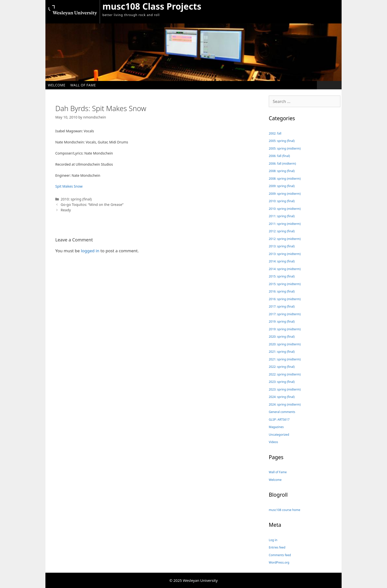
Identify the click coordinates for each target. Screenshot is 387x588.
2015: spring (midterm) (285, 284)
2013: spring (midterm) (285, 254)
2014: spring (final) (282, 261)
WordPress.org (279, 562)
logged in (90, 251)
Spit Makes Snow (69, 186)
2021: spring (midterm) (285, 359)
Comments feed (280, 555)
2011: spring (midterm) (285, 224)
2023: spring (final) (282, 382)
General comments (282, 412)
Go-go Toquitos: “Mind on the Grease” (92, 205)
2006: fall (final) (279, 156)
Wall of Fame (83, 85)
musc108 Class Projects (152, 6)
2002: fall (275, 133)
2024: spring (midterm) (285, 404)
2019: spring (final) (282, 322)
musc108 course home (285, 510)
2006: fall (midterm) (282, 164)
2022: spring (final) (282, 367)
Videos (273, 442)
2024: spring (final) (282, 397)
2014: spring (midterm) (285, 269)
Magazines (276, 427)
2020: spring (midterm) (285, 344)
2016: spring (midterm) (285, 299)
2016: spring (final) (282, 291)
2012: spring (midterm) (285, 239)
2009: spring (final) (282, 186)
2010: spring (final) (76, 199)
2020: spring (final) (282, 337)
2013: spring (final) (282, 246)
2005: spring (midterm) (285, 148)
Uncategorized (279, 435)
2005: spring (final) (282, 141)
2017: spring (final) (282, 306)
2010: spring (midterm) (285, 209)
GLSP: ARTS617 (279, 420)
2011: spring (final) (282, 216)
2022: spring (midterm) (285, 374)
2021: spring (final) (282, 352)
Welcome (57, 85)
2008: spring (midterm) (285, 179)
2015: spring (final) (282, 276)
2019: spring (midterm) (285, 329)
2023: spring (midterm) (285, 389)
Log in (273, 540)
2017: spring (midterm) (285, 314)
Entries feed (277, 547)
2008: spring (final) (282, 171)
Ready (66, 210)
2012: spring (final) (282, 231)
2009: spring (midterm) (285, 194)
